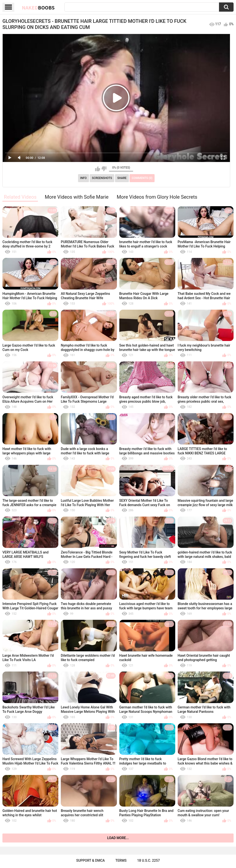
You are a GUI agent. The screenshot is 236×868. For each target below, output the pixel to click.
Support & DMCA (91, 860)
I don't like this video (104, 169)
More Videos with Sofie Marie (77, 197)
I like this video (98, 169)
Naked (38, 8)
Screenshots (102, 178)
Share (122, 178)
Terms (121, 860)
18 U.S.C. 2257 (148, 860)
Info (83, 178)
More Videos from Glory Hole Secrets (157, 197)
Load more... (118, 838)
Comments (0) (142, 178)
